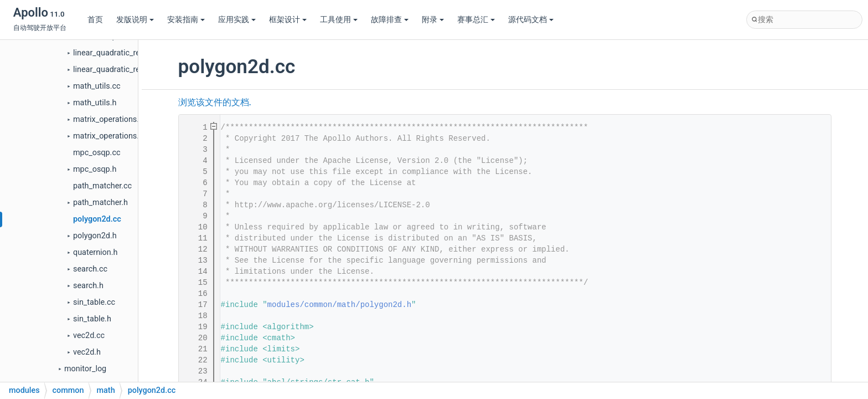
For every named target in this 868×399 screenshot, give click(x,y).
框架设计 (288, 20)
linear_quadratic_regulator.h (122, 70)
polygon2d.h (95, 236)
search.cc (90, 269)
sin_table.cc (94, 302)
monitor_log (85, 369)
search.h (88, 286)
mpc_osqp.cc (97, 153)
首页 (95, 20)
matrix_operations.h (108, 136)
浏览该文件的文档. (215, 103)
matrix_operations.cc (110, 119)
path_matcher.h (100, 203)
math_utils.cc (97, 86)
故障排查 (390, 20)
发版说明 (135, 20)
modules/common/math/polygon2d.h (339, 305)
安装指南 (186, 20)
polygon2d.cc (97, 219)
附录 (433, 20)
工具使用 (339, 20)
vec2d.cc (89, 336)
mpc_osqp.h (95, 169)
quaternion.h (95, 252)
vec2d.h (87, 352)
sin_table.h (92, 319)
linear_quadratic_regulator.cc (124, 53)
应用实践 (237, 20)
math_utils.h (95, 103)
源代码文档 (531, 20)
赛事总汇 (476, 20)
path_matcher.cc (102, 186)
